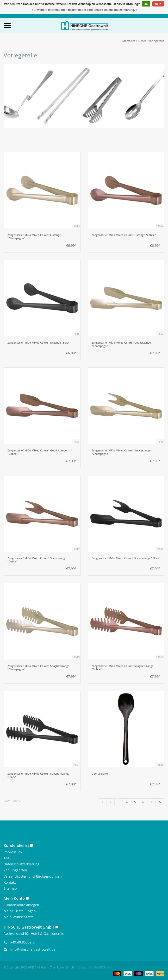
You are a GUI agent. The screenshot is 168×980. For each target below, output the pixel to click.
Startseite (129, 41)
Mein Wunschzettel (19, 917)
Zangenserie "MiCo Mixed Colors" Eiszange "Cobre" (124, 235)
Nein (158, 4)
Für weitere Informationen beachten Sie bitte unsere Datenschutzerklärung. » (85, 10)
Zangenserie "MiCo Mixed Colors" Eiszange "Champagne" (34, 237)
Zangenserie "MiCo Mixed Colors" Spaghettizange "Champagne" (38, 668)
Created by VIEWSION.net (94, 967)
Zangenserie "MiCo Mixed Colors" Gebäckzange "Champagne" (121, 344)
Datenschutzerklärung (22, 864)
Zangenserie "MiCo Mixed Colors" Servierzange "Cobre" (37, 560)
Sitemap (10, 888)
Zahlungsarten (15, 870)
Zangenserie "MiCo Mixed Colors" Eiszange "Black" (39, 343)
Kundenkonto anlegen (21, 905)
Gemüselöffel (100, 774)
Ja (146, 4)
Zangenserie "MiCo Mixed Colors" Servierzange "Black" (126, 558)
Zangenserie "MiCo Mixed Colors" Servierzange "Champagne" (121, 452)
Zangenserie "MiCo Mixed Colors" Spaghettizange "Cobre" (122, 668)
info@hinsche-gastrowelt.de (33, 949)
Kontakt (10, 882)
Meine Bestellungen (20, 911)
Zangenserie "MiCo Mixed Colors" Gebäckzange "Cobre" (37, 452)
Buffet (142, 41)
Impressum (13, 852)
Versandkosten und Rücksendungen (33, 876)
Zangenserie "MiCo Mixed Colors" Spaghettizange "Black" (38, 775)
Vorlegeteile (156, 41)
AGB (7, 858)
